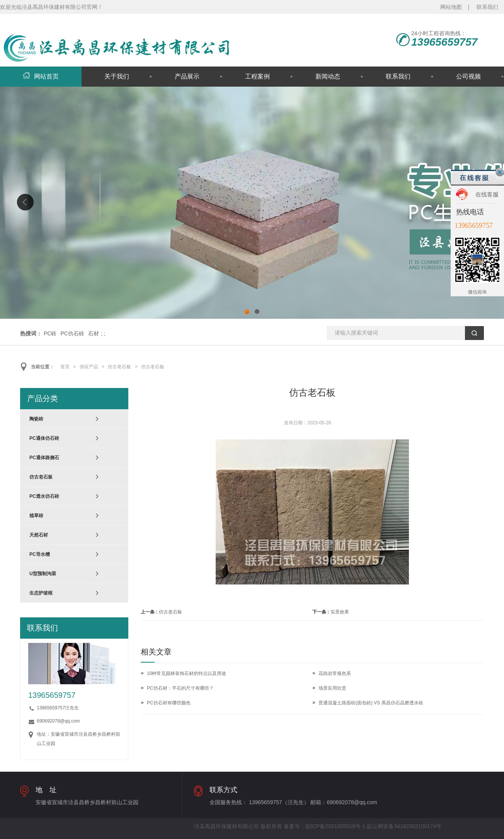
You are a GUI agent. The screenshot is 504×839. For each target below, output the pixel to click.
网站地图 (451, 7)
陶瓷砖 (36, 419)
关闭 (500, 172)
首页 (65, 367)
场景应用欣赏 (332, 688)
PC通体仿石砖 (44, 438)
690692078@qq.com (58, 721)
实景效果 (340, 612)
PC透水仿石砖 (44, 496)
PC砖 (50, 333)
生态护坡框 (41, 593)
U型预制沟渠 (43, 574)
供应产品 (89, 367)
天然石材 (39, 535)
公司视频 (468, 76)
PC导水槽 (40, 554)
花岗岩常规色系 (335, 673)
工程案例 (257, 76)
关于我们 (117, 76)
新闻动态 (328, 76)
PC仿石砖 (72, 333)
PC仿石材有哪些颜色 (169, 703)
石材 (94, 333)
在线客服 (487, 194)
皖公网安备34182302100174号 (404, 826)
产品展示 (187, 76)
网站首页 (41, 76)
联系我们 (487, 7)
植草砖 (36, 516)
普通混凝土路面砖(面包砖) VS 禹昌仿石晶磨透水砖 (371, 703)
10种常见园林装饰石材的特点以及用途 (186, 673)
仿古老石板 (119, 367)
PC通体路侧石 (44, 458)
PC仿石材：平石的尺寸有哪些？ (180, 688)
